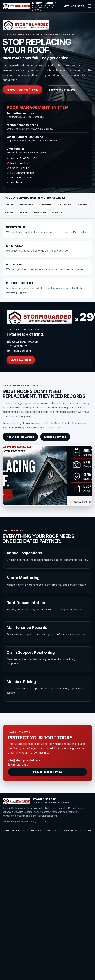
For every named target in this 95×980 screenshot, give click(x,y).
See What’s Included (62, 90)
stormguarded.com (19, 351)
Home (6, 830)
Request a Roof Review (48, 772)
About (78, 830)
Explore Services (55, 437)
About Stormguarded (20, 437)
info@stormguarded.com (22, 342)
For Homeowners (32, 830)
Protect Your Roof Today (22, 90)
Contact (88, 830)
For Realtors (50, 830)
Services (16, 830)
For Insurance (66, 830)
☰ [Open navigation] (90, 6)
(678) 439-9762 (74, 6)
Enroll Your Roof (21, 360)
